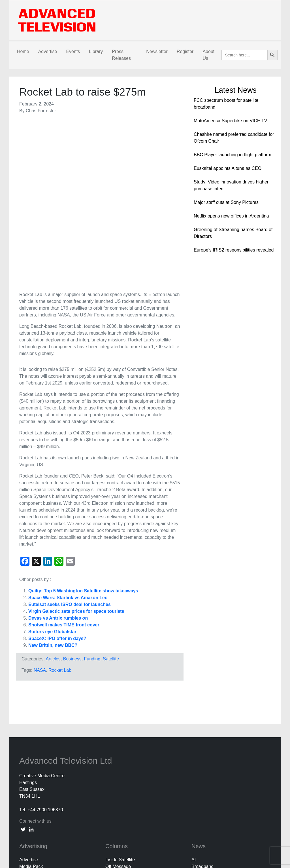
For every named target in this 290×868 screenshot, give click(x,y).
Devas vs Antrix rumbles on (58, 457)
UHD (196, 767)
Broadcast (202, 712)
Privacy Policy (33, 828)
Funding (92, 498)
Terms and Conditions (41, 835)
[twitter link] (23, 668)
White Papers (205, 773)
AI (194, 699)
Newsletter (157, 51)
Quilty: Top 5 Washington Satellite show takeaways (83, 430)
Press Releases (121, 55)
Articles (53, 498)
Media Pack (31, 705)
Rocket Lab (60, 509)
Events (73, 51)
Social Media (204, 760)
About (25, 807)
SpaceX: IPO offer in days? (57, 477)
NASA (40, 509)
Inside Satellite (120, 699)
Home (23, 51)
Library (96, 51)
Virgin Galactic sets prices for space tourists (76, 450)
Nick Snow (125, 712)
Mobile (198, 739)
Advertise (48, 51)
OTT (196, 746)
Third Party (125, 726)
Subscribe (29, 821)
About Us (208, 55)
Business (72, 498)
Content (199, 726)
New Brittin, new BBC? (53, 484)
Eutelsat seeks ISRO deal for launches (70, 443)
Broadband (202, 705)
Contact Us (30, 814)
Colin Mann (126, 719)
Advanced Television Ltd (67, 599)
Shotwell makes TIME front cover (64, 464)
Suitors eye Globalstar (52, 471)
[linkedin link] (31, 668)
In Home (200, 733)
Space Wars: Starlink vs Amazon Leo (68, 437)
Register (185, 51)
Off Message (118, 705)
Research (201, 753)
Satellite (111, 498)
